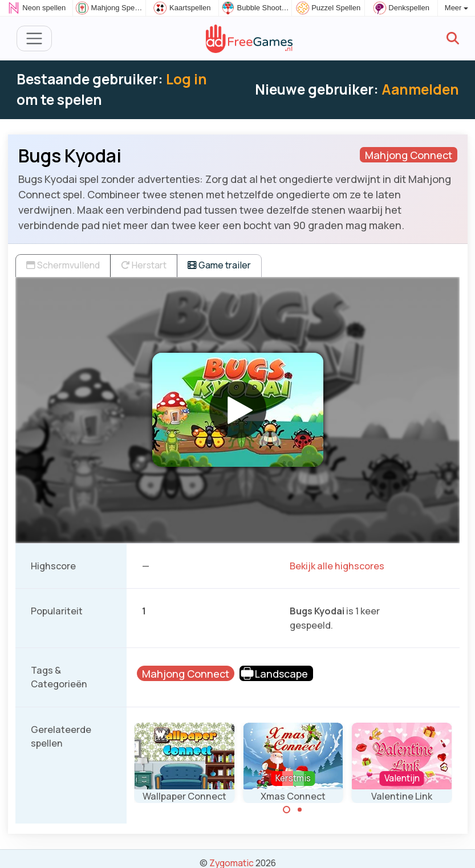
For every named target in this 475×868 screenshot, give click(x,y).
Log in (186, 79)
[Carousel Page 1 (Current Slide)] (287, 810)
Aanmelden (420, 89)
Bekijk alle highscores (337, 566)
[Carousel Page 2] (299, 810)
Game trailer (219, 265)
